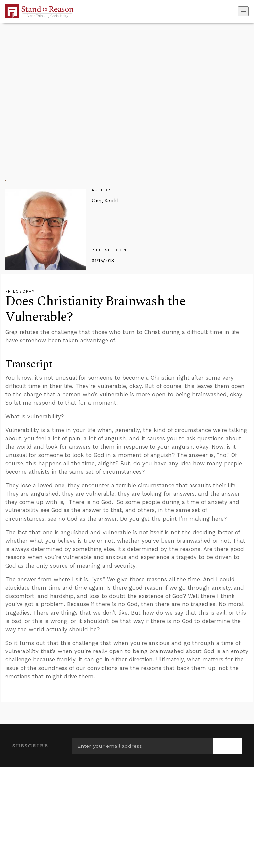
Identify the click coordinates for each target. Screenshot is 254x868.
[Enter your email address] (143, 746)
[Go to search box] (236, 11)
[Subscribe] (228, 746)
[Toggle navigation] (243, 11)
